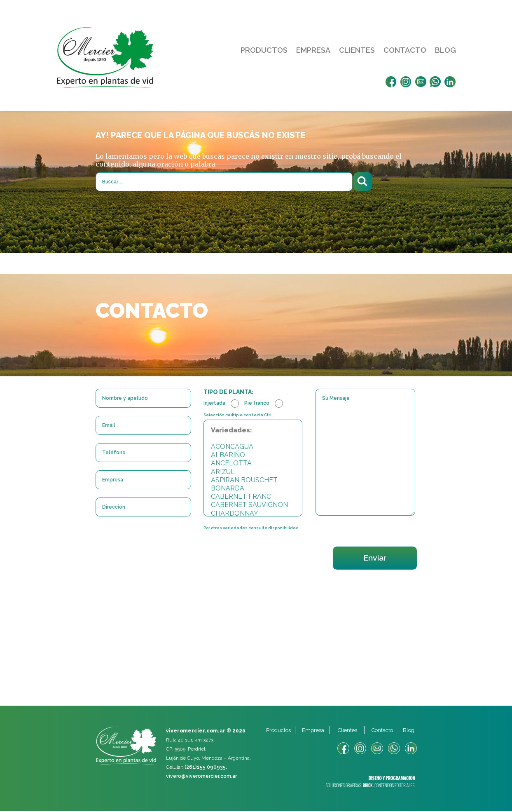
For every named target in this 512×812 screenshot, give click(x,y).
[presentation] (158, 552)
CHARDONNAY (253, 514)
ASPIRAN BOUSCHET (253, 481)
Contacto (405, 50)
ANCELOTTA (253, 464)
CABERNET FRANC (253, 498)
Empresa (313, 50)
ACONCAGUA (253, 447)
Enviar (373, 559)
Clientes (357, 50)
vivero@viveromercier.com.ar (201, 777)
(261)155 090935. (206, 768)
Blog (445, 50)
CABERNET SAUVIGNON (253, 506)
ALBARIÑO (253, 456)
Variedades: (253, 431)
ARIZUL (253, 472)
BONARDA (253, 489)
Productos (264, 50)
